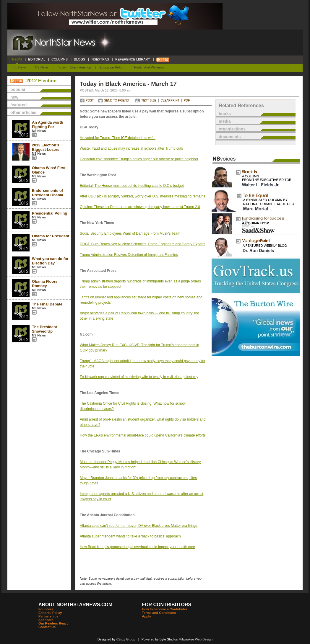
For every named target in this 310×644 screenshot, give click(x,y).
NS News (42, 67)
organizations (232, 129)
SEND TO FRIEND (116, 100)
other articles (23, 112)
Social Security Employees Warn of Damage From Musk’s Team (130, 233)
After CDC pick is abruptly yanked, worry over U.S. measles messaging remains (142, 196)
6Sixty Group (126, 639)
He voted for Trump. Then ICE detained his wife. (118, 138)
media (225, 121)
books (225, 114)
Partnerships (48, 616)
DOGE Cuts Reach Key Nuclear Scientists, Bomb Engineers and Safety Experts (143, 244)
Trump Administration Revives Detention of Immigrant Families (129, 255)
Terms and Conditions (159, 613)
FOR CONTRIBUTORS (167, 605)
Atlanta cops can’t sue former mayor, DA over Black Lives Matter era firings (139, 526)
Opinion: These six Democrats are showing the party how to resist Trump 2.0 (140, 207)
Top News (19, 67)
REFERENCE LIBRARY (133, 59)
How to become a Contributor (165, 609)
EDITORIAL (37, 59)
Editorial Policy (50, 613)
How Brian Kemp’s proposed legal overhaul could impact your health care (137, 547)
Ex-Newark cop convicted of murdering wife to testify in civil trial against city (139, 377)
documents (230, 137)
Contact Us (47, 627)
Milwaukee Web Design (196, 639)
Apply (146, 616)
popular (18, 89)
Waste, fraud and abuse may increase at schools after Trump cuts (131, 148)
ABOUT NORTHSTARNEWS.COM (75, 605)
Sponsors (46, 620)
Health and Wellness (149, 67)
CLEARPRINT (170, 100)
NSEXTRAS (100, 59)
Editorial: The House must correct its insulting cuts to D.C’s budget (132, 186)
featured (18, 105)
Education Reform (112, 67)
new (14, 97)
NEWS (17, 59)
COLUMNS (60, 59)
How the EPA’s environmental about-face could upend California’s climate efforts (143, 435)
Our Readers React (53, 623)
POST (90, 100)
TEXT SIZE (149, 100)
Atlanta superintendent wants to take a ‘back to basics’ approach (130, 536)
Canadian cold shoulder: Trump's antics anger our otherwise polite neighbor (139, 159)
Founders (46, 609)
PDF (187, 100)
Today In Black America (74, 67)
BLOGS (79, 59)
